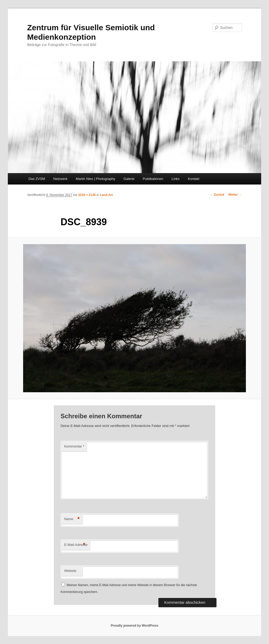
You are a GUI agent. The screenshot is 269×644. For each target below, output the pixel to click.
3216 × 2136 (87, 195)
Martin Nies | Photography (95, 179)
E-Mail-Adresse (76, 545)
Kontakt (194, 179)
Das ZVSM (37, 179)
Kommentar (74, 446)
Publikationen (153, 179)
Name (72, 519)
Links (175, 179)
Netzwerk (60, 179)
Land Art (106, 195)
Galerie (129, 179)
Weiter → (235, 195)
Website (70, 571)
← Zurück (217, 195)
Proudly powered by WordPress (134, 626)
